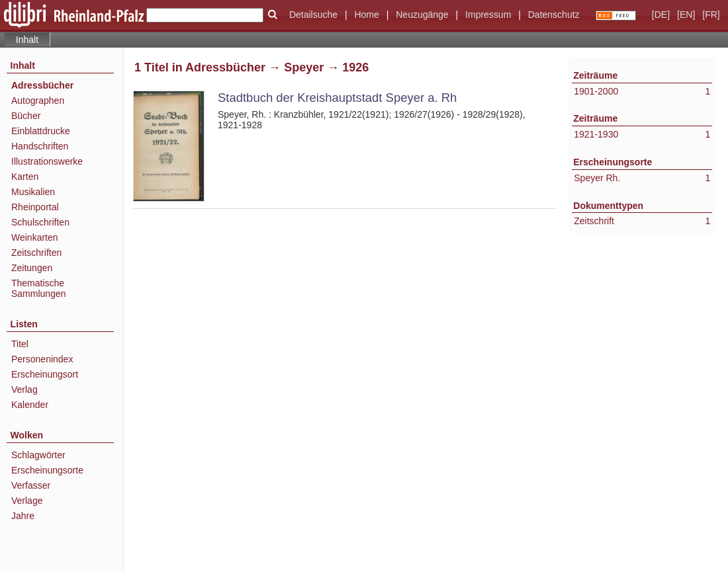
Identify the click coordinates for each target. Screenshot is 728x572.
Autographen (38, 101)
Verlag (24, 389)
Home (366, 15)
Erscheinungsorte (47, 470)
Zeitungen (32, 268)
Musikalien (33, 192)
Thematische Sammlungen (39, 288)
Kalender (30, 405)
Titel (20, 344)
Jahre (23, 516)
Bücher (26, 116)
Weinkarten (35, 237)
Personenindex (42, 359)
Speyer (304, 67)
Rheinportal (35, 207)
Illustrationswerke (47, 161)
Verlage (27, 501)
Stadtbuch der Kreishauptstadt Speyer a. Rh (337, 98)
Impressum (488, 15)
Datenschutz (554, 15)
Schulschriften (40, 222)
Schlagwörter (38, 455)
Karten (25, 177)
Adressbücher (42, 85)
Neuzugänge (422, 15)
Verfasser (31, 485)
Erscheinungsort (45, 374)
